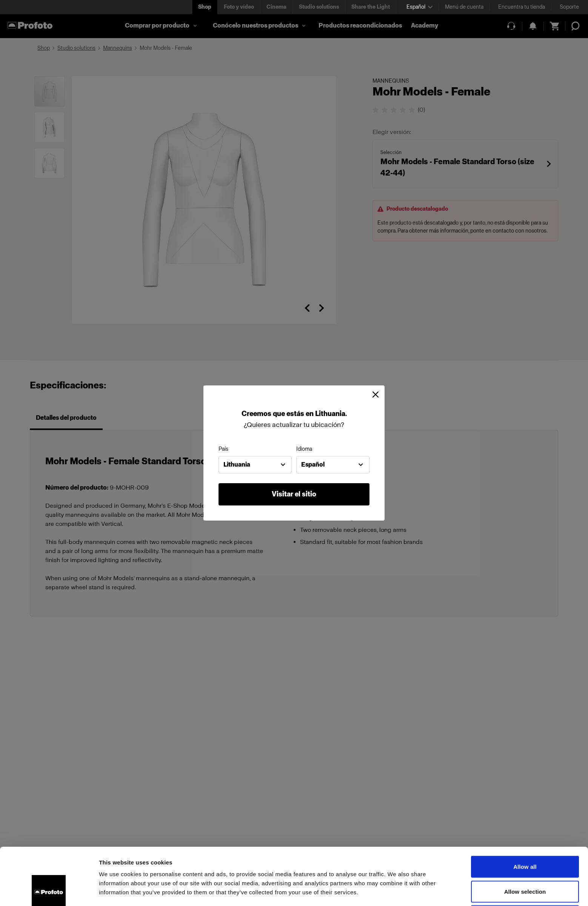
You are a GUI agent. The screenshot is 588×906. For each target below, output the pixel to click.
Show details (396, 891)
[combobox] (255, 465)
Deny (525, 862)
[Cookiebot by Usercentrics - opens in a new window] (49, 891)
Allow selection (525, 838)
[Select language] (419, 7)
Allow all (525, 813)
